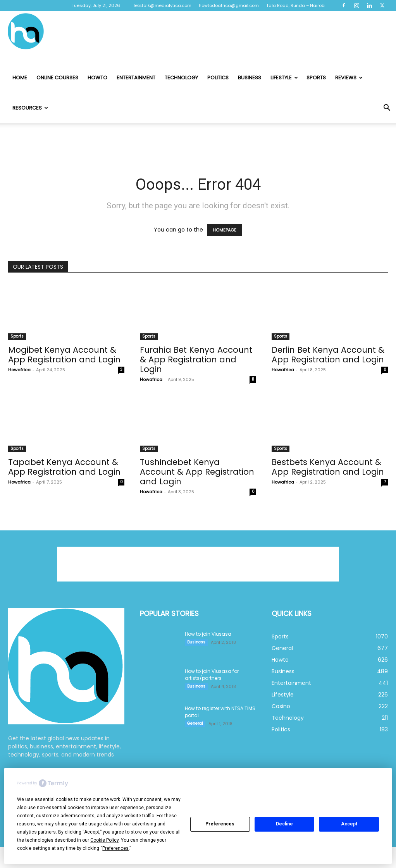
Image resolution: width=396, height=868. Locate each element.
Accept (349, 824)
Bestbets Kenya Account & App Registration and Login (328, 467)
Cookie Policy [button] (104, 840)
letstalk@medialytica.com (163, 5)
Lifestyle (284, 78)
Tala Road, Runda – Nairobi (296, 5)
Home (20, 78)
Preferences (220, 824)
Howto (97, 78)
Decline (284, 824)
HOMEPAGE (225, 230)
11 (253, 379)
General (195, 723)
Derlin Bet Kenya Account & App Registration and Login (328, 355)
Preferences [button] (115, 848)
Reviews (349, 78)
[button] (387, 109)
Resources (30, 108)
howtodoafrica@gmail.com (229, 5)
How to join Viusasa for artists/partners (212, 675)
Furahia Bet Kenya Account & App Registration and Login (196, 359)
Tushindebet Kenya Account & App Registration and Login (197, 472)
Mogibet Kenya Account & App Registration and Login (64, 355)
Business (250, 78)
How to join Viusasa (208, 634)
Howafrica (19, 370)
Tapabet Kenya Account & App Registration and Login (64, 467)
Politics (218, 78)
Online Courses (57, 78)
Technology (181, 78)
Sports (316, 78)
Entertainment (136, 78)
